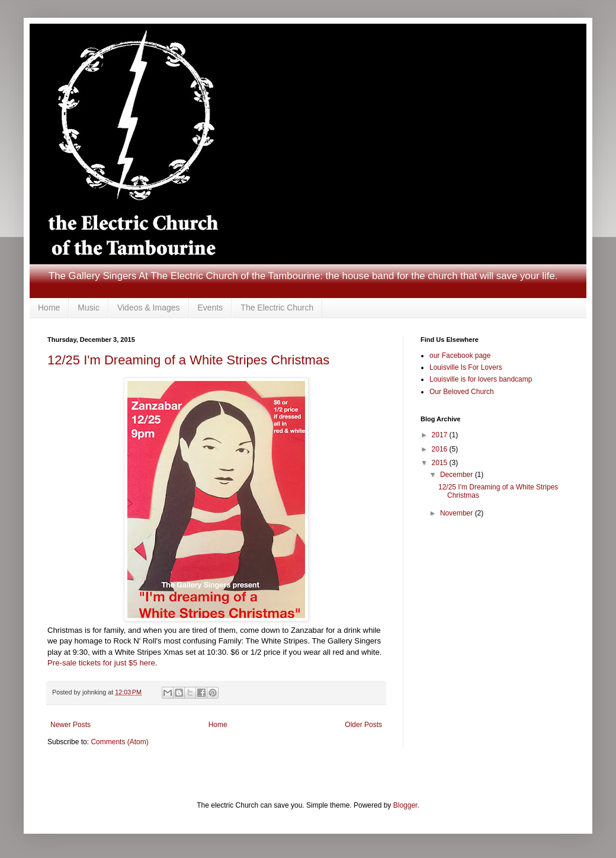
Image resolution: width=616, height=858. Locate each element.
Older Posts (363, 725)
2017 (441, 435)
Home (49, 308)
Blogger (405, 805)
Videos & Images (149, 308)
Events (211, 308)
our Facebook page (460, 356)
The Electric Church (277, 308)
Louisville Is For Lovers (466, 367)
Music (89, 308)
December (458, 475)
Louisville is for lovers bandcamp (481, 379)
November (458, 513)
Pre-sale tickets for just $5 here (101, 663)
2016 (441, 449)
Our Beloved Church (462, 392)
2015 (441, 463)
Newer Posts (70, 725)
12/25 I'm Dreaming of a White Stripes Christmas (188, 360)
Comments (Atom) (119, 742)
